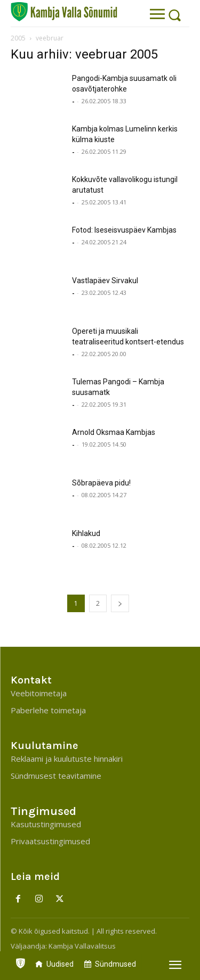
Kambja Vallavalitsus (82, 946)
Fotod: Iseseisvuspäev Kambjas (124, 230)
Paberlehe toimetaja (48, 710)
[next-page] (120, 603)
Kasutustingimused (46, 824)
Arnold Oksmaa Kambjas (114, 432)
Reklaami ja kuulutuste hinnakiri (67, 759)
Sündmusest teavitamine (56, 776)
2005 (18, 38)
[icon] (20, 961)
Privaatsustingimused (50, 841)
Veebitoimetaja (39, 693)
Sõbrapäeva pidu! (101, 483)
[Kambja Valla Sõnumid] (64, 12)
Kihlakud (86, 533)
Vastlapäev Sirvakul (105, 281)
